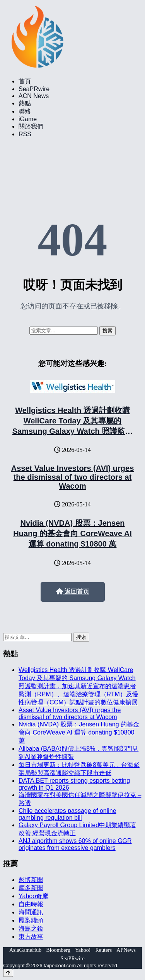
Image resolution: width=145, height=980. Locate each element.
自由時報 (31, 904)
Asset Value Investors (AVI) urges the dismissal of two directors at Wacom (73, 477)
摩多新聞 (31, 888)
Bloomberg (58, 950)
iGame (28, 119)
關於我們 (31, 126)
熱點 (25, 103)
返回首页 (73, 592)
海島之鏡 (31, 928)
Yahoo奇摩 (33, 896)
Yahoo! (83, 950)
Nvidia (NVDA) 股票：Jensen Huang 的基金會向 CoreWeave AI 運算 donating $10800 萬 (72, 533)
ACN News (34, 96)
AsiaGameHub (25, 950)
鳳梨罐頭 (31, 920)
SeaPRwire (34, 89)
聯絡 (25, 111)
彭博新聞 (31, 880)
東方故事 (31, 937)
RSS (25, 134)
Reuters (104, 950)
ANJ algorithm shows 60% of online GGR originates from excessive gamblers (75, 844)
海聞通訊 (31, 912)
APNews (126, 950)
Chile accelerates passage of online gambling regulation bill (67, 814)
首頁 (25, 81)
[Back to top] (8, 973)
